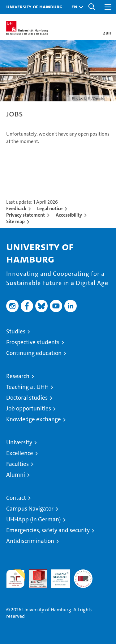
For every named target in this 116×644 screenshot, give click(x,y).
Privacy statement (26, 215)
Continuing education (34, 353)
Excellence (20, 453)
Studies (16, 331)
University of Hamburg (34, 6)
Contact (16, 498)
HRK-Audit (57, 576)
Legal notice (50, 208)
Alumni (16, 475)
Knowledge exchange (34, 419)
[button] (76, 7)
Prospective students (33, 342)
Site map (15, 221)
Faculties (17, 464)
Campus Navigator (30, 509)
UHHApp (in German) (34, 519)
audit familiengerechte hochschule (15, 579)
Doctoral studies (27, 398)
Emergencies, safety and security (48, 530)
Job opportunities (29, 408)
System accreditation (83, 576)
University (19, 442)
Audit (35, 573)
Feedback (16, 208)
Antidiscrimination (30, 541)
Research (18, 376)
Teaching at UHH (27, 387)
